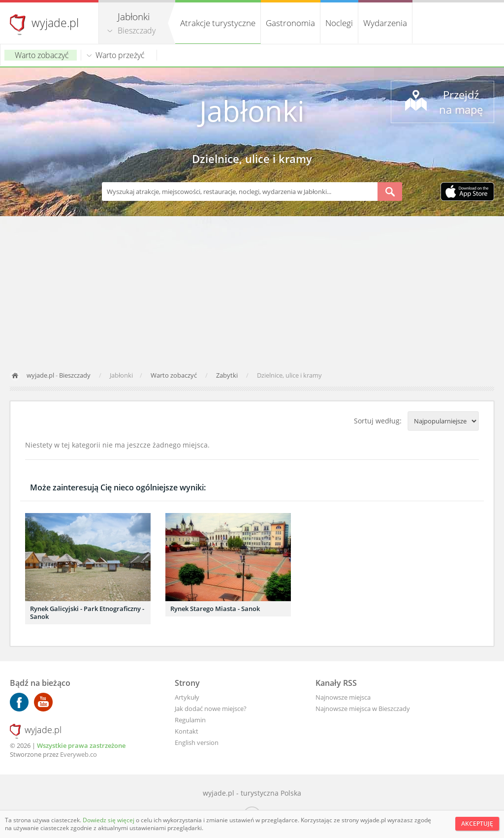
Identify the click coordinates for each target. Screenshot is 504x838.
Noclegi (339, 23)
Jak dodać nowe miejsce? (211, 709)
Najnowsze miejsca (343, 697)
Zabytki (228, 375)
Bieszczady (137, 31)
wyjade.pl (55, 23)
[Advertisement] (252, 290)
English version (197, 742)
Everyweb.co (79, 754)
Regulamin (190, 720)
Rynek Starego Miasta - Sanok (215, 609)
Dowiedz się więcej (109, 820)
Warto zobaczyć (42, 55)
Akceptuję (477, 823)
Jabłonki (252, 111)
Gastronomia (290, 23)
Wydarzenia (385, 23)
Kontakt (187, 731)
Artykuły (187, 697)
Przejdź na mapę (461, 102)
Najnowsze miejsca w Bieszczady (363, 709)
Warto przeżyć (120, 55)
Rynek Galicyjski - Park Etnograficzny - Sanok (87, 612)
